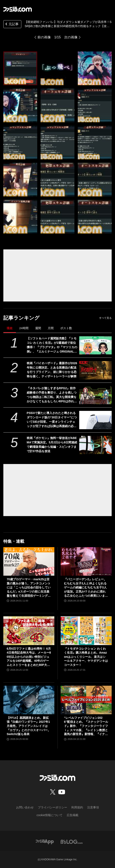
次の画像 (71, 37)
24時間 (24, 328)
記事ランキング (21, 318)
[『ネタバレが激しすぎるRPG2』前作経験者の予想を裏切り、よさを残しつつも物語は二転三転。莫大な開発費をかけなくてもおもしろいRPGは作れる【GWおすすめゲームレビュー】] (95, 395)
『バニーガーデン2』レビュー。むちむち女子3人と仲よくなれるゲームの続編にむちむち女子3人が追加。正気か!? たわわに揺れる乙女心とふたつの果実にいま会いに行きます (86, 588)
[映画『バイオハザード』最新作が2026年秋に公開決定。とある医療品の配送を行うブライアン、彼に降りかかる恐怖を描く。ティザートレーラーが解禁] (95, 370)
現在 (10, 328)
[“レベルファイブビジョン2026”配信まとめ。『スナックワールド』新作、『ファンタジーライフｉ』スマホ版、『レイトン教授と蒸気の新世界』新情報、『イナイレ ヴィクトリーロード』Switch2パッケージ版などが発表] (86, 700)
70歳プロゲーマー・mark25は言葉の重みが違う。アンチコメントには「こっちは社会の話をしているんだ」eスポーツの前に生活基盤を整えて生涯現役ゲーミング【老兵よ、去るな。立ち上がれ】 (29, 588)
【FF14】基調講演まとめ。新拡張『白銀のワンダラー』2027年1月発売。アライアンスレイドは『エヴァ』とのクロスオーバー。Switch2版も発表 (29, 726)
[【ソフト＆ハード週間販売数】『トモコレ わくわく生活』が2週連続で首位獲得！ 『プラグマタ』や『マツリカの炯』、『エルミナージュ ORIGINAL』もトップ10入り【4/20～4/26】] (95, 345)
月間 (51, 328)
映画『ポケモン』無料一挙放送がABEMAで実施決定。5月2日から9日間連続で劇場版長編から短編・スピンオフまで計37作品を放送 (52, 445)
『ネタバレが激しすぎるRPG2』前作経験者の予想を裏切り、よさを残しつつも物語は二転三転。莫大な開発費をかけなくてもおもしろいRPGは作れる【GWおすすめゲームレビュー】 (52, 395)
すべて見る (105, 318)
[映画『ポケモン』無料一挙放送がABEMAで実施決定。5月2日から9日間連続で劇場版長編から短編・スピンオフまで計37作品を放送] (95, 445)
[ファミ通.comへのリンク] (18, 9)
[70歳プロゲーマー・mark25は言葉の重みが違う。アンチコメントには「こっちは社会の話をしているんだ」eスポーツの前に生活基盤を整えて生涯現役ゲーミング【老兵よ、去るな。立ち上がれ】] (29, 561)
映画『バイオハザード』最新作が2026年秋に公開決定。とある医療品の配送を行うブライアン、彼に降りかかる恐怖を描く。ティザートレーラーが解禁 (52, 370)
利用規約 (77, 807)
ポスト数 (66, 328)
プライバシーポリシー (52, 807)
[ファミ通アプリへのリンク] (45, 841)
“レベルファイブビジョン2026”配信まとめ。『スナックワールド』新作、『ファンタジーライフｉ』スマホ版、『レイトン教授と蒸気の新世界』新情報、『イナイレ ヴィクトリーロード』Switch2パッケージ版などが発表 (86, 726)
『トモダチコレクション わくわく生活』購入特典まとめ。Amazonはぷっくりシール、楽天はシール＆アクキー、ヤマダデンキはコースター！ (86, 657)
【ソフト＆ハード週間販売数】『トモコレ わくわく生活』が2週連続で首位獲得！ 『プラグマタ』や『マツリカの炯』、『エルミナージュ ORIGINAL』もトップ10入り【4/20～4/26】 (52, 345)
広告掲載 (73, 815)
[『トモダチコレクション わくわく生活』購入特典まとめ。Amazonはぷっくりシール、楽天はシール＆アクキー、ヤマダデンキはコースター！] (86, 631)
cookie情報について (50, 815)
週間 (38, 328)
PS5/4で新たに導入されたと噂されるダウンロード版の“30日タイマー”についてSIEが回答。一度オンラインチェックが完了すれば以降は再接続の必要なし (52, 420)
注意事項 (93, 807)
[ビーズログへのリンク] (72, 841)
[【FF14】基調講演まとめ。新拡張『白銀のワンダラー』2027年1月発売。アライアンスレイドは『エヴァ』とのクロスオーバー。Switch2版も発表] (29, 700)
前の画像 (44, 37)
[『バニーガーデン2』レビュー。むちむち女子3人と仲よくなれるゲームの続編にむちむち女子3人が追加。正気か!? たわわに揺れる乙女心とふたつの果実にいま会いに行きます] (86, 561)
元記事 (11, 24)
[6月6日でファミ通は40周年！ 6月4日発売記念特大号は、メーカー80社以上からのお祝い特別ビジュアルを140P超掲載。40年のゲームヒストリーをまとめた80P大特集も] (29, 631)
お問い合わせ (25, 807)
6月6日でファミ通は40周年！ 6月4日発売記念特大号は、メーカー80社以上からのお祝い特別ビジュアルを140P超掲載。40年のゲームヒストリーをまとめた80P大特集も (29, 657)
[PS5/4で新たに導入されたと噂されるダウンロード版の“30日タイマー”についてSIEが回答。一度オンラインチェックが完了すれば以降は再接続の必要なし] (95, 420)
